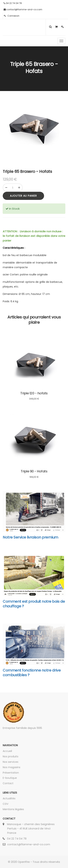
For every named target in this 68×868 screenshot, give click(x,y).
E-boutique (10, 778)
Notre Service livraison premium (30, 537)
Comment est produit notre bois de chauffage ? (34, 604)
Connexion (12, 16)
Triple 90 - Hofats (34, 471)
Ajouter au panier (23, 196)
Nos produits (11, 756)
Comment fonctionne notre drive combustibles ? (32, 673)
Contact (8, 783)
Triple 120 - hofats (34, 393)
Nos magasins (12, 767)
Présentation (11, 773)
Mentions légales (13, 809)
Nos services (11, 762)
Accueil (7, 751)
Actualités (9, 798)
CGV (6, 804)
